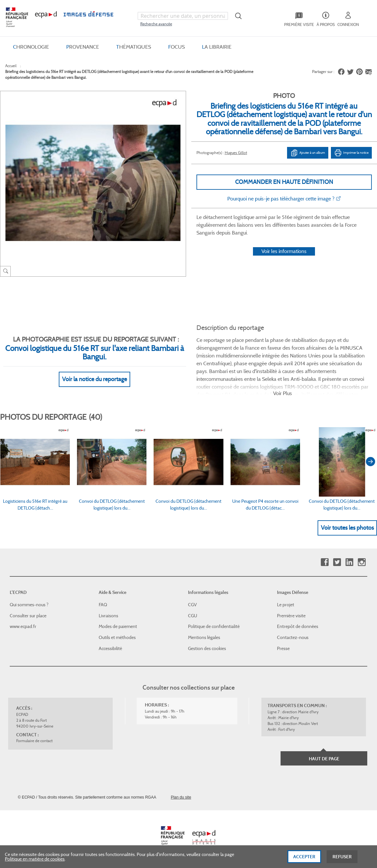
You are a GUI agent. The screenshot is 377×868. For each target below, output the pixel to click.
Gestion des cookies (207, 648)
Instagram (362, 562)
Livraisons (108, 616)
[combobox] (183, 16)
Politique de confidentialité (214, 626)
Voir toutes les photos (347, 528)
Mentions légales (204, 637)
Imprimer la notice (351, 153)
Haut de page (324, 759)
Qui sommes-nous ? (29, 605)
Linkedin (349, 562)
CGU (193, 616)
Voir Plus (283, 393)
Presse (283, 648)
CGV (192, 605)
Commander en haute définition (284, 182)
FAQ (103, 605)
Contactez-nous (293, 637)
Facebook (325, 562)
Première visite (291, 616)
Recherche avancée (156, 24)
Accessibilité (110, 648)
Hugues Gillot (236, 153)
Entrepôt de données (298, 626)
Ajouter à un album (308, 153)
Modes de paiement (118, 626)
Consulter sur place (28, 616)
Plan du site (181, 797)
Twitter (337, 562)
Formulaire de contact (34, 741)
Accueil (11, 66)
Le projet (286, 605)
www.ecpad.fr (23, 626)
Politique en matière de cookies (35, 861)
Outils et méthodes (117, 637)
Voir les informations (284, 251)
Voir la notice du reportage (94, 379)
